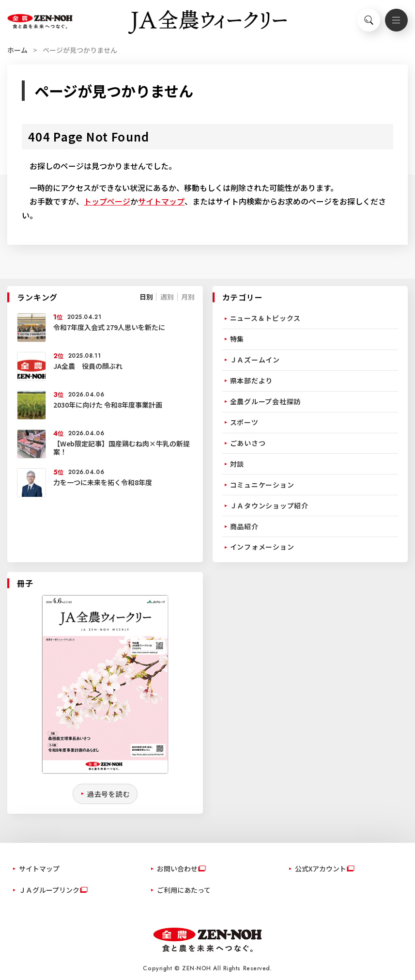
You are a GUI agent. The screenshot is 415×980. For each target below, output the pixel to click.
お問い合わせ (177, 869)
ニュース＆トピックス (266, 318)
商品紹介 (244, 526)
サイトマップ (161, 201)
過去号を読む (109, 794)
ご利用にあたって (184, 890)
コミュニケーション (262, 485)
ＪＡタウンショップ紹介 (269, 506)
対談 (237, 464)
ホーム (17, 50)
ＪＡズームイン (255, 360)
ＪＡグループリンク (49, 890)
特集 (237, 339)
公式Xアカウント (321, 869)
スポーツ (244, 422)
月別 (188, 297)
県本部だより (252, 380)
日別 (146, 297)
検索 (367, 19)
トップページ (107, 201)
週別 (167, 297)
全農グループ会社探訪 (266, 401)
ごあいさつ (248, 443)
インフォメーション (262, 547)
